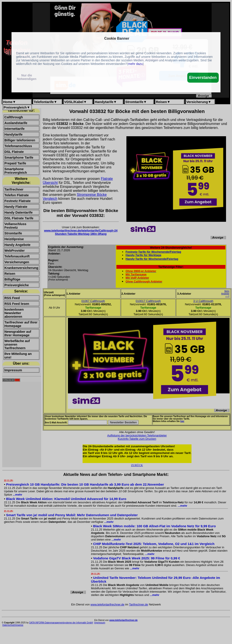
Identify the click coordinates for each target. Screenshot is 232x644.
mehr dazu (135, 64)
